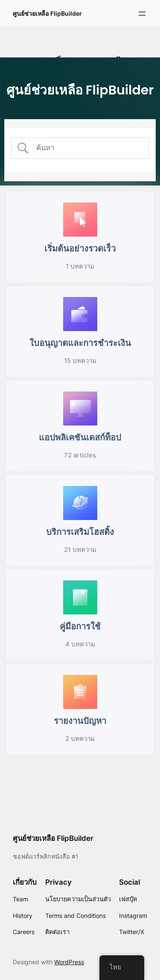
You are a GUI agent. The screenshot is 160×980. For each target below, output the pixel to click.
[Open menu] (142, 14)
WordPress (69, 962)
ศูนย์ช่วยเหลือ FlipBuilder (47, 13)
